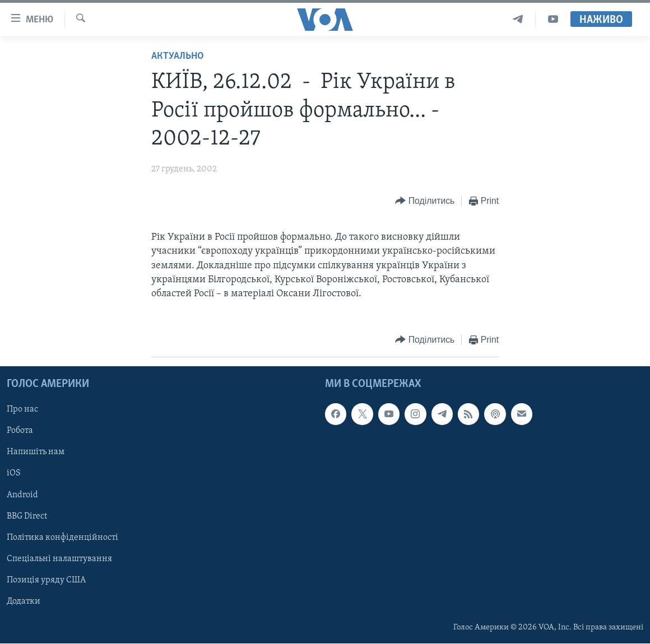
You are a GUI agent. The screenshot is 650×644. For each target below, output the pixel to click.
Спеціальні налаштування (59, 559)
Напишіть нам (36, 452)
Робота (20, 431)
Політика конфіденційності (62, 538)
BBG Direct (27, 516)
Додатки (24, 601)
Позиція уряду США (46, 580)
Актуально (178, 56)
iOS (14, 474)
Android (22, 495)
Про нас (22, 410)
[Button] (425, 201)
